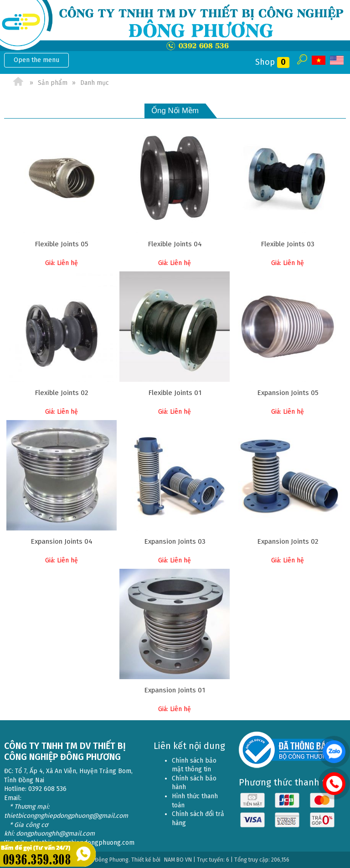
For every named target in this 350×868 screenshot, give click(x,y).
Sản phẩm (53, 83)
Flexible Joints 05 (62, 244)
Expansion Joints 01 (175, 690)
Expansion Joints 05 (288, 393)
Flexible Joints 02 (62, 393)
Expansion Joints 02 (288, 541)
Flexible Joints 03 (288, 244)
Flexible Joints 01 (175, 393)
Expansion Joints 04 (62, 541)
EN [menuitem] (337, 60)
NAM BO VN (178, 860)
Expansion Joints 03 (175, 541)
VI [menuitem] (319, 60)
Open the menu (36, 60)
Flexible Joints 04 (175, 244)
